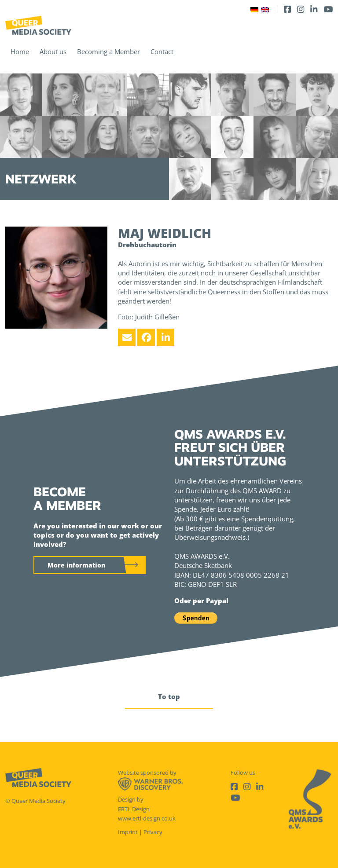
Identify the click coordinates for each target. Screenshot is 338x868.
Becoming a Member (108, 51)
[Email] (127, 337)
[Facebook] (287, 9)
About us (53, 51)
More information (76, 565)
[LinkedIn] (314, 9)
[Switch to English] (265, 9)
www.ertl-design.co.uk (147, 818)
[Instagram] (301, 9)
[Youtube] (328, 9)
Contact (162, 51)
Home (20, 51)
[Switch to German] (254, 9)
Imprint (128, 832)
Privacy (153, 832)
